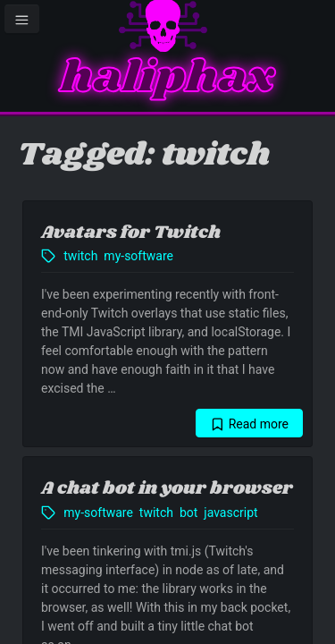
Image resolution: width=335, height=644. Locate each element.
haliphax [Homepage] (167, 78)
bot (188, 513)
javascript (230, 513)
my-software (138, 256)
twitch (80, 256)
